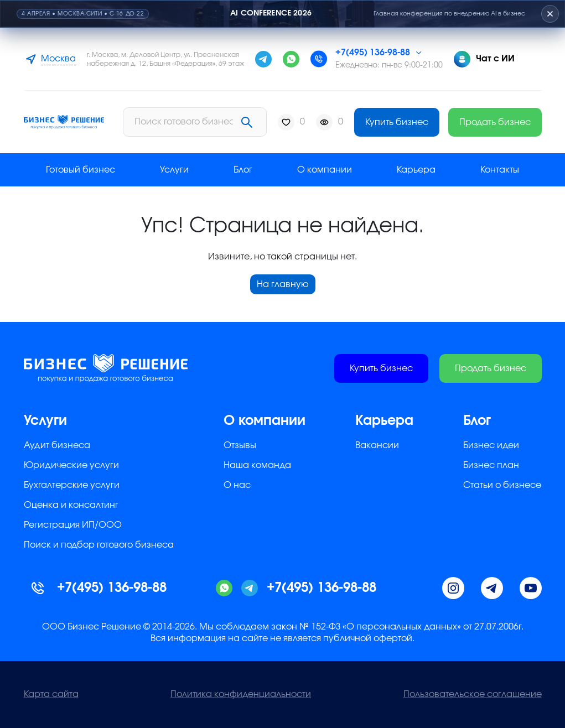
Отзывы (240, 445)
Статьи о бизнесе (502, 485)
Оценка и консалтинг (71, 505)
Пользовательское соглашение (473, 694)
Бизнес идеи (491, 445)
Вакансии (377, 445)
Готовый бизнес (81, 170)
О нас (237, 485)
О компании (325, 170)
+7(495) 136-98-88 (373, 53)
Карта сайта (51, 694)
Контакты (500, 170)
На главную (283, 284)
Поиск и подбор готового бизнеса (99, 545)
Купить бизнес (397, 122)
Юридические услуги (71, 465)
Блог (243, 170)
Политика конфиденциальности (241, 694)
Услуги (174, 170)
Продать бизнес (495, 122)
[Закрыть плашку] (550, 14)
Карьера (416, 170)
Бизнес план (491, 465)
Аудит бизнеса (57, 445)
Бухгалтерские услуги (72, 485)
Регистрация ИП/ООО (73, 525)
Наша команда (257, 465)
